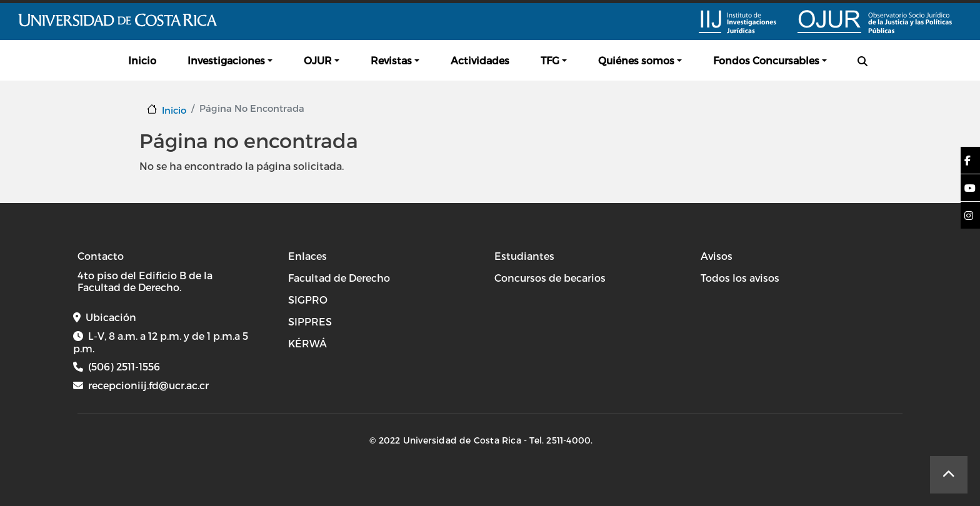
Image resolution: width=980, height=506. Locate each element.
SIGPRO (308, 300)
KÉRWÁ (307, 343)
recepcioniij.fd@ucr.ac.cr (148, 385)
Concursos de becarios (550, 278)
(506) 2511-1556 (124, 366)
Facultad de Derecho (339, 278)
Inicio (142, 60)
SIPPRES (310, 321)
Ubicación (111, 317)
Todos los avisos (740, 278)
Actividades (480, 60)
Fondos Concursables (766, 60)
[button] (967, 160)
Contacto (101, 256)
